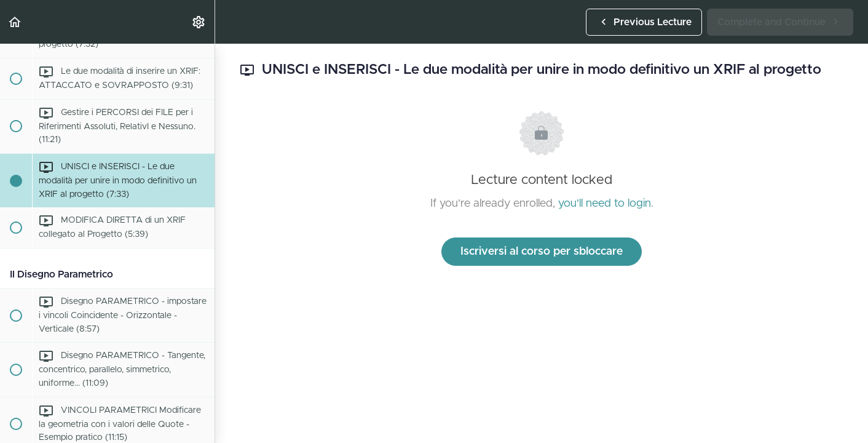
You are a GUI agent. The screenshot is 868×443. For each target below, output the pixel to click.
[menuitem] (199, 22)
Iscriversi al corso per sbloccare (542, 252)
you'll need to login (605, 204)
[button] (15, 22)
